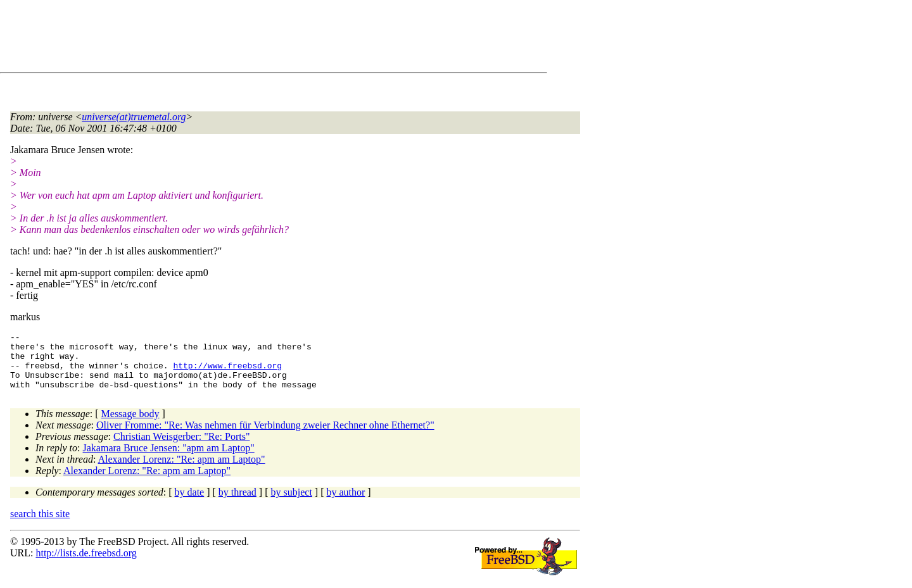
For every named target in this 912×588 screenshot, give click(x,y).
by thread (237, 504)
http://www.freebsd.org (227, 373)
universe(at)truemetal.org (134, 117)
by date (190, 504)
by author (345, 504)
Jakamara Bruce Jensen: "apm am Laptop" (169, 459)
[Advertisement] (241, 39)
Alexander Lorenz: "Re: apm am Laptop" (182, 471)
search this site (40, 525)
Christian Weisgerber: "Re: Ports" (181, 448)
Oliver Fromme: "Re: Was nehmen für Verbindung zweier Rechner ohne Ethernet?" (265, 436)
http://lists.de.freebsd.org (86, 564)
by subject (292, 504)
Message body (130, 425)
